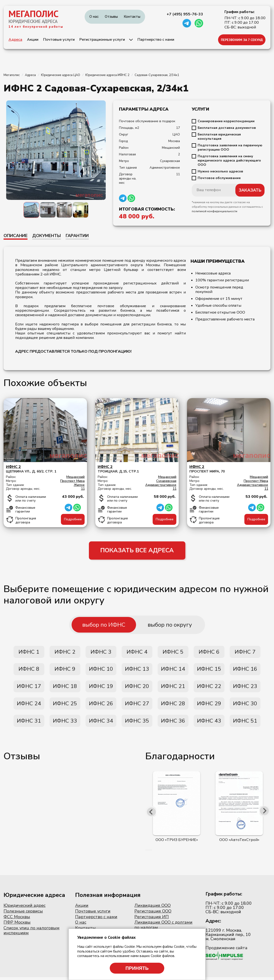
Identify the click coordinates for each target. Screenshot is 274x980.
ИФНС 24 (29, 706)
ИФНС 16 (245, 670)
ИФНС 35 (137, 724)
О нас (94, 16)
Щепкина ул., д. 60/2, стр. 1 (45, 469)
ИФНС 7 (245, 653)
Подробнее (73, 519)
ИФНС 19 (101, 688)
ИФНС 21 (173, 688)
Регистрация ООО (153, 914)
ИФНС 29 (209, 706)
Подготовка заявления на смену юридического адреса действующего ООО (229, 161)
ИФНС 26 (101, 706)
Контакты (132, 16)
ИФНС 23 (245, 688)
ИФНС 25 (65, 706)
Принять (137, 968)
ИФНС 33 (65, 724)
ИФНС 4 (137, 653)
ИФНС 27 (137, 706)
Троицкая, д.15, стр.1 (137, 469)
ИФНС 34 (101, 724)
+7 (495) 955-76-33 (185, 14)
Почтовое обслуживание (219, 178)
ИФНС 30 (245, 706)
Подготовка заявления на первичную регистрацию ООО (230, 148)
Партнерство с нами (156, 40)
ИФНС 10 (101, 670)
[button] (146, 853)
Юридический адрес (25, 908)
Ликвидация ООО (153, 908)
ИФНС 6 (209, 653)
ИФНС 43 (209, 724)
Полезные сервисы (23, 914)
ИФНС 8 (29, 670)
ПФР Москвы (17, 925)
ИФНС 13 (137, 670)
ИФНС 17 (29, 688)
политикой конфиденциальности (215, 211)
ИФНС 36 (173, 724)
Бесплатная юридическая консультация (219, 137)
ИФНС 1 (29, 653)
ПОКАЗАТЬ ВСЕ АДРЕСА (137, 551)
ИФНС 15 (209, 670)
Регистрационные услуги (102, 40)
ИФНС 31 (29, 724)
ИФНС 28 (173, 706)
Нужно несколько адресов (220, 171)
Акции (33, 40)
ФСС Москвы (17, 920)
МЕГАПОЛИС (34, 14)
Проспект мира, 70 (229, 469)
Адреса (15, 40)
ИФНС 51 (245, 724)
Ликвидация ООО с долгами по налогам (163, 928)
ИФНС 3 (101, 653)
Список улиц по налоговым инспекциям (32, 933)
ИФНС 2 (65, 653)
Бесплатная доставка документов (227, 128)
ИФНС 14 (173, 670)
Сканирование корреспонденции (226, 121)
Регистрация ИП (152, 920)
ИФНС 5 (173, 653)
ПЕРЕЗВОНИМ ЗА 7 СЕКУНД (242, 40)
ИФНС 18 (65, 688)
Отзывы (111, 16)
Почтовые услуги (59, 40)
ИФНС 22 (209, 688)
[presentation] (151, 814)
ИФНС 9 (65, 670)
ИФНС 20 (137, 688)
